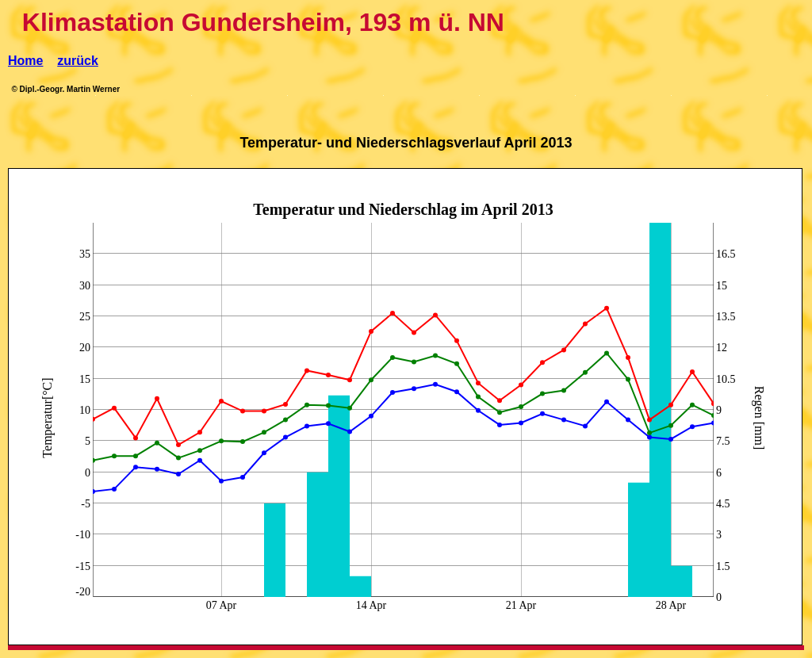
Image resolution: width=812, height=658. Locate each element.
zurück (78, 61)
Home (25, 61)
